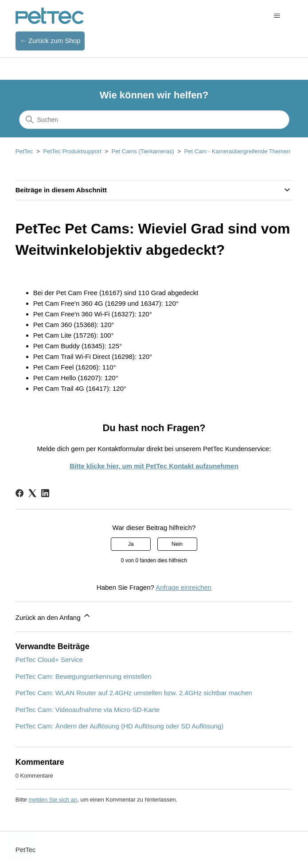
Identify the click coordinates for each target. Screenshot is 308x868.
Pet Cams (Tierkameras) (143, 151)
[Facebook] (19, 493)
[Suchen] (154, 120)
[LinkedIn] (45, 493)
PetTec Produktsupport (72, 151)
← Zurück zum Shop (50, 41)
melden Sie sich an (53, 800)
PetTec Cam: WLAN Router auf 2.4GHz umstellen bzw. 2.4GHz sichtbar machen (134, 693)
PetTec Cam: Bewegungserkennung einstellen (84, 676)
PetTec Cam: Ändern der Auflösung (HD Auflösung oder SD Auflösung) (119, 726)
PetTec (24, 151)
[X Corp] (32, 493)
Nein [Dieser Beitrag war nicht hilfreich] (177, 544)
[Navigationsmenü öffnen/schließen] (277, 16)
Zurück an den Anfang (53, 616)
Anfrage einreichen (183, 587)
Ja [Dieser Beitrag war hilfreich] (131, 544)
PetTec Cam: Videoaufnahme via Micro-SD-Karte (88, 710)
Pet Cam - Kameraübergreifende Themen (237, 151)
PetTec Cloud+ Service (49, 660)
